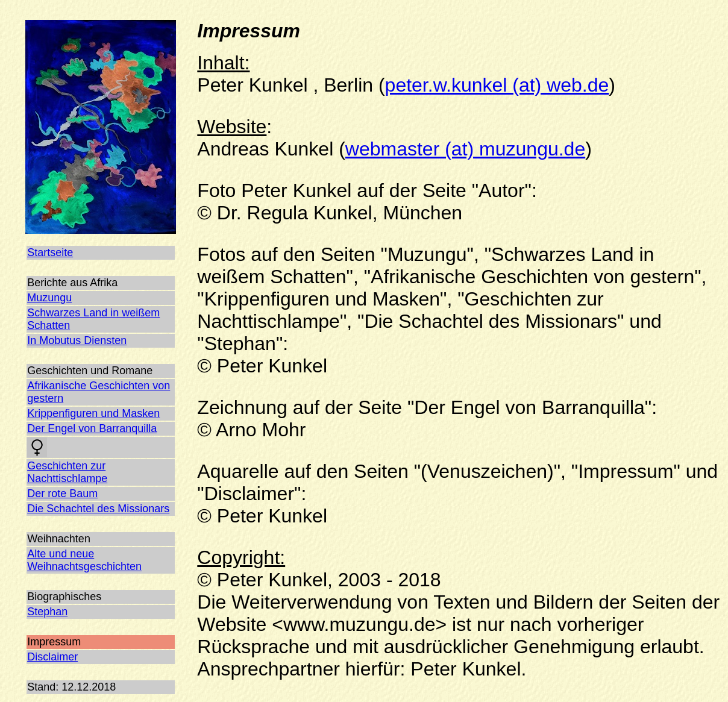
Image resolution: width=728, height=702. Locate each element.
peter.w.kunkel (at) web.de (497, 85)
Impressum (54, 642)
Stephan (47, 612)
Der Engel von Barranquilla (92, 428)
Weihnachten (59, 539)
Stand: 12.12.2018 (71, 687)
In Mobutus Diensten (77, 340)
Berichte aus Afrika (72, 283)
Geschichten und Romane (90, 371)
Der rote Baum (62, 494)
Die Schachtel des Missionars (98, 509)
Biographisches (64, 597)
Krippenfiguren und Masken (93, 413)
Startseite (50, 252)
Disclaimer (52, 657)
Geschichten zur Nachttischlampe (67, 472)
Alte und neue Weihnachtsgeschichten (84, 560)
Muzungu (49, 298)
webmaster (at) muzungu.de (465, 149)
